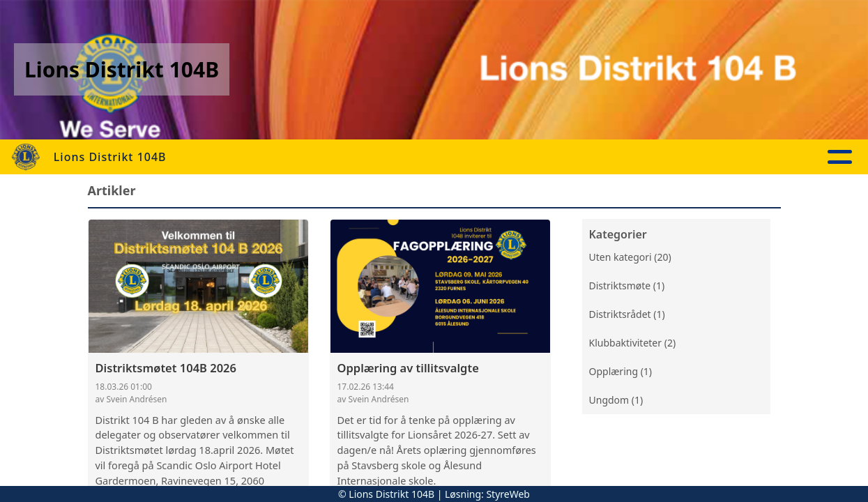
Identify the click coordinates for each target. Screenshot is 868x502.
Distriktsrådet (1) (627, 314)
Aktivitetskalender (425, 157)
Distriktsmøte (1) (627, 286)
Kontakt (616, 157)
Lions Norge (707, 157)
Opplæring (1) (621, 371)
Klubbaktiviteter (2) (633, 343)
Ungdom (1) (616, 400)
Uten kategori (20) (630, 257)
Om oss (533, 157)
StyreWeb (508, 494)
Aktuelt (323, 157)
